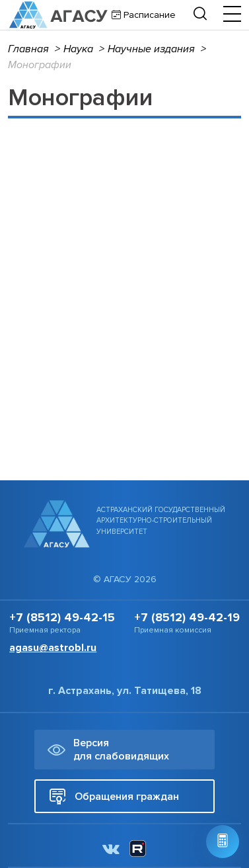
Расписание (148, 15)
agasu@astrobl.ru (53, 648)
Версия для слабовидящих (108, 750)
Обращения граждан (114, 796)
